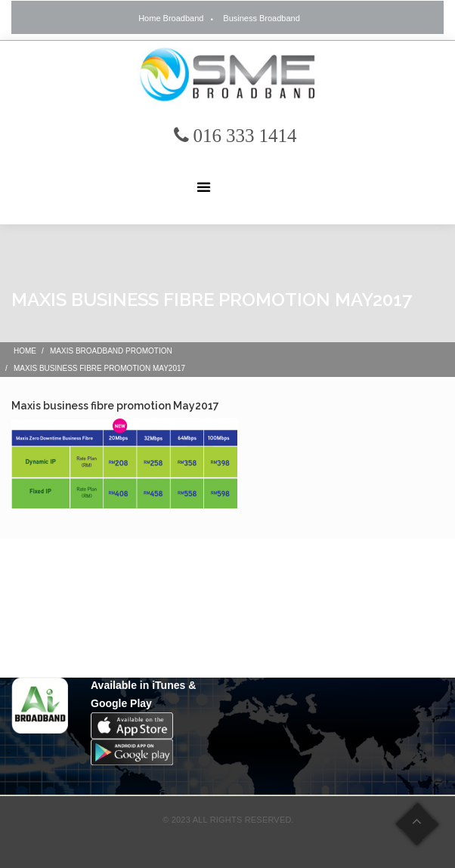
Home (25, 351)
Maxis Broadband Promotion (111, 351)
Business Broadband (262, 18)
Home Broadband (171, 18)
